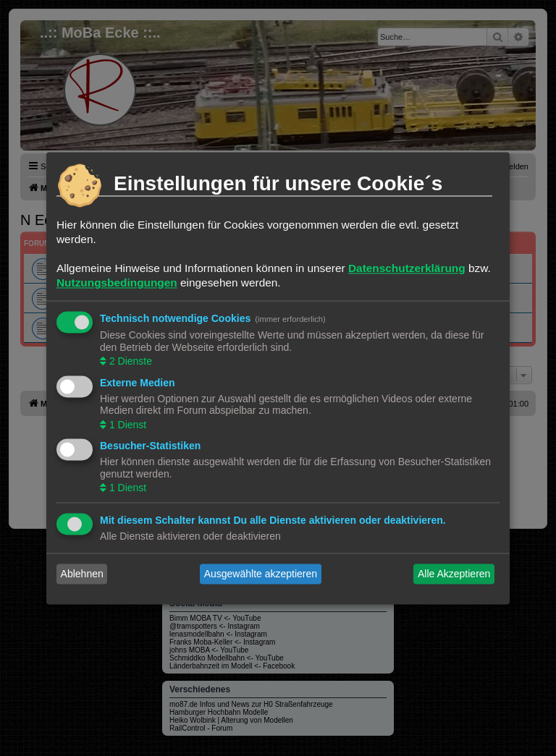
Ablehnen (82, 574)
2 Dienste (129, 362)
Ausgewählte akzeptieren (261, 574)
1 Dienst (126, 425)
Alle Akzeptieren (454, 574)
